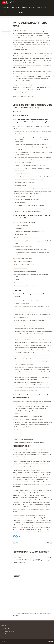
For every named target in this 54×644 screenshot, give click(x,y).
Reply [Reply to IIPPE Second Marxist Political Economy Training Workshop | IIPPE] (50, 558)
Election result (6, 629)
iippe (3, 30)
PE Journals (32, 7)
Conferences (24, 7)
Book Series (39, 7)
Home (4, 7)
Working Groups (16, 7)
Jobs (45, 7)
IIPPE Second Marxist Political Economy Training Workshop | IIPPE (30, 556)
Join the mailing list (18, 13)
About (9, 7)
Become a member (7, 13)
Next (49, 543)
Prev (16, 543)
